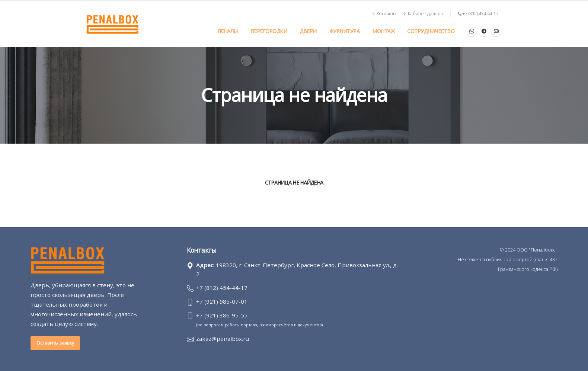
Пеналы (228, 31)
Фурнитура (345, 31)
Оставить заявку (55, 343)
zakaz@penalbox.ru (223, 339)
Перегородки (269, 31)
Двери (308, 31)
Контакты (384, 14)
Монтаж (383, 31)
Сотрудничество (431, 31)
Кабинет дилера (423, 14)
